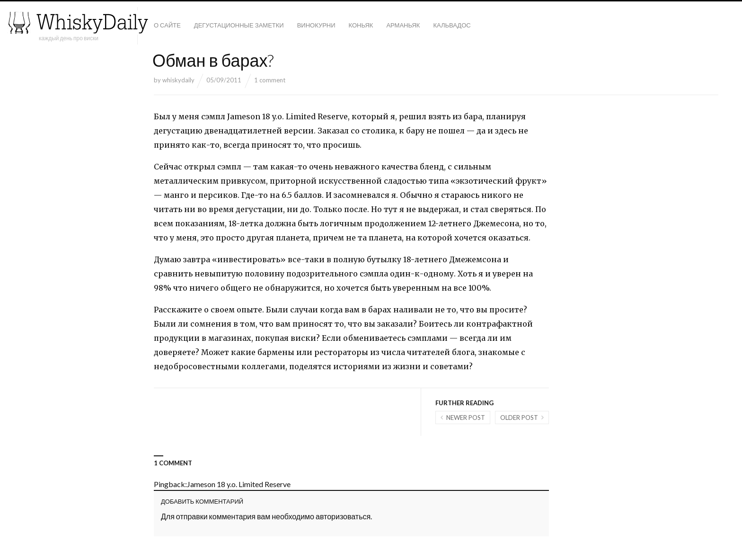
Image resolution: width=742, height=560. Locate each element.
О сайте (167, 25)
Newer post (466, 418)
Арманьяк (403, 25)
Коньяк (361, 25)
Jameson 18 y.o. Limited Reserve (239, 484)
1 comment (270, 80)
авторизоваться (343, 516)
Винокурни (316, 25)
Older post (519, 418)
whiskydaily (178, 80)
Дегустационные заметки (239, 25)
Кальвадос (452, 25)
